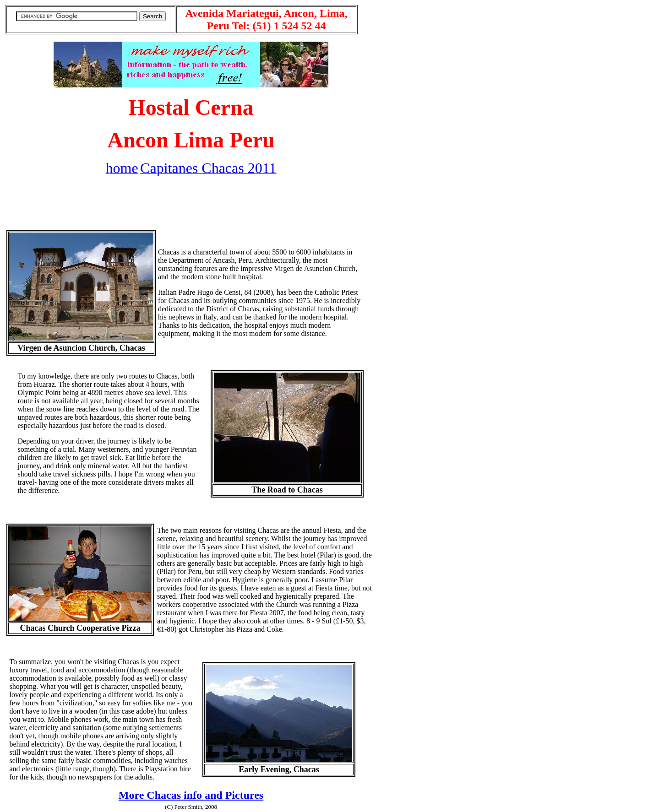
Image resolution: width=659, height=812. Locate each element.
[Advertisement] (191, 205)
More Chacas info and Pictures (191, 795)
